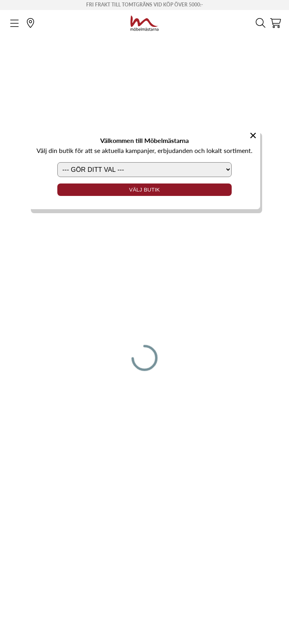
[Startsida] (144, 22)
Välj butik (144, 190)
